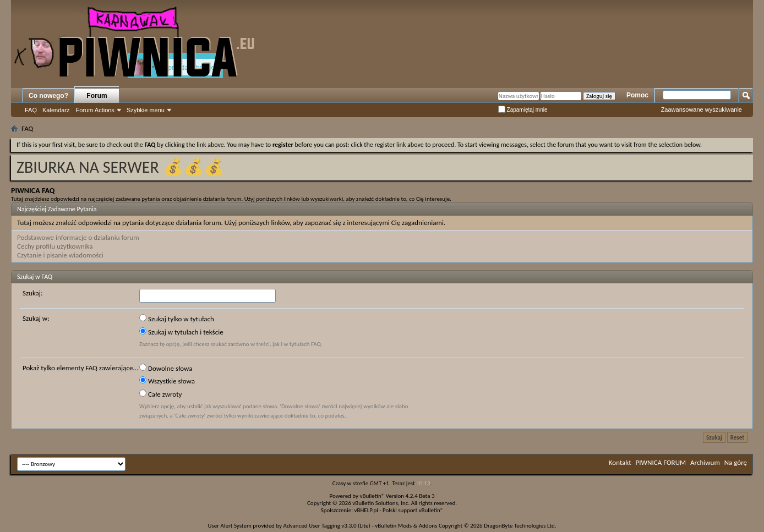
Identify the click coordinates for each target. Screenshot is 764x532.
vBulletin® (372, 496)
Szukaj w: (36, 318)
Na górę (736, 462)
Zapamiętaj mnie (523, 110)
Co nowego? (48, 96)
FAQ (31, 110)
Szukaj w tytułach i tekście (181, 332)
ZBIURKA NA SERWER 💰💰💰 (120, 167)
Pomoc (637, 95)
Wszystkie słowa (167, 381)
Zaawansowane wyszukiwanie (702, 109)
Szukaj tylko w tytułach (177, 319)
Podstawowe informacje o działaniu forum (78, 237)
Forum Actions (95, 110)
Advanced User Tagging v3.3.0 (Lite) (327, 526)
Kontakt (620, 462)
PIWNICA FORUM (661, 462)
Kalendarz (56, 110)
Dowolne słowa (166, 368)
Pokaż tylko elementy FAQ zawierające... (80, 368)
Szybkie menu (146, 110)
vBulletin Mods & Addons (406, 526)
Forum (97, 96)
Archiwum (705, 462)
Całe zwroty (160, 394)
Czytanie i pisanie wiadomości (60, 255)
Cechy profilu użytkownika (55, 246)
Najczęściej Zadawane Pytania (57, 209)
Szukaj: (32, 293)
